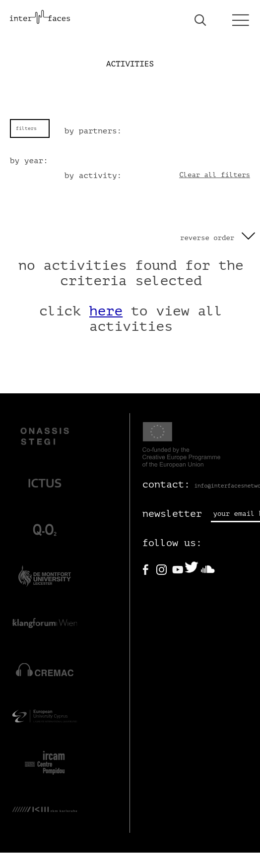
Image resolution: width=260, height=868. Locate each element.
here (106, 311)
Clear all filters (215, 175)
